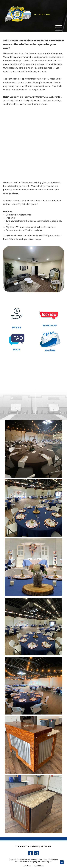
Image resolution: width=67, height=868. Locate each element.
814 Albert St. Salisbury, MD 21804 (34, 841)
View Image (34, 433)
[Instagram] (36, 848)
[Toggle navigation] (59, 28)
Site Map (27, 861)
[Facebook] (30, 848)
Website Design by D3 (31, 857)
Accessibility (38, 861)
